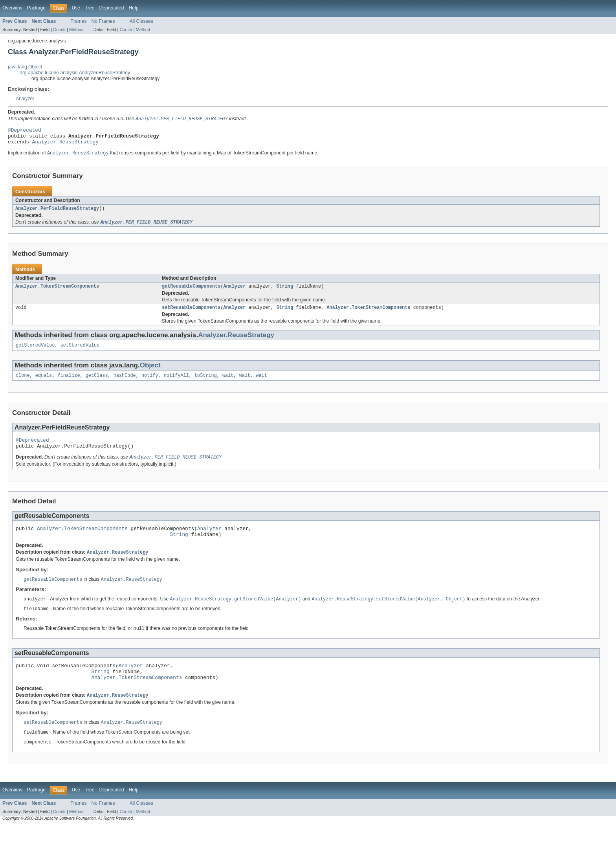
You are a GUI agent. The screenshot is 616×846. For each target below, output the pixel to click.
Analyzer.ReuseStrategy (65, 145)
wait (228, 384)
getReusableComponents (191, 292)
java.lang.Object (25, 67)
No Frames (103, 21)
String (285, 292)
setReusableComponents (191, 314)
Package (36, 8)
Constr (59, 29)
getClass (97, 384)
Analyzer (25, 99)
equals (44, 384)
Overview (12, 8)
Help (133, 8)
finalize (69, 384)
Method (76, 29)
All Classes (141, 21)
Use (76, 8)
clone (23, 384)
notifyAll (176, 384)
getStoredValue (35, 353)
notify (150, 384)
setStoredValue (80, 353)
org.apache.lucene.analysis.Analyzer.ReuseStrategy (75, 73)
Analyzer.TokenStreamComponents (57, 292)
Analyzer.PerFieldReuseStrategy (57, 213)
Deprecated (112, 8)
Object (150, 373)
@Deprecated (25, 131)
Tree (90, 8)
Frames (78, 21)
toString (206, 384)
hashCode (125, 384)
